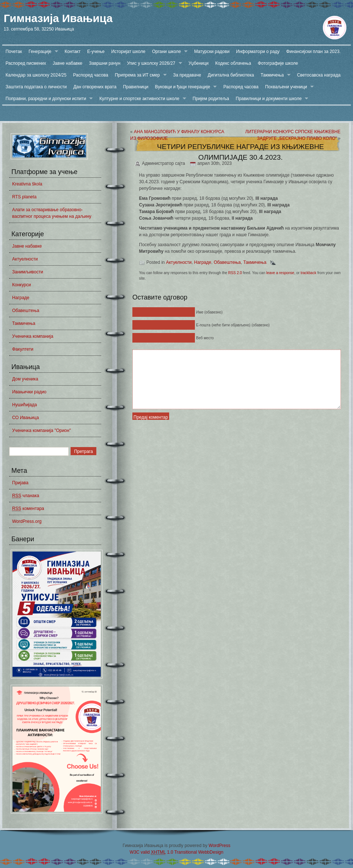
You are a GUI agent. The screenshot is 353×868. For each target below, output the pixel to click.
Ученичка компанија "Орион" (42, 431)
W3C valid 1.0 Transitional (163, 852)
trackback (308, 273)
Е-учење (96, 52)
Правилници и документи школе (270, 99)
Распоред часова (91, 75)
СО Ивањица (26, 418)
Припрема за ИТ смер (139, 75)
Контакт (73, 52)
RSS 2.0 (235, 273)
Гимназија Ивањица (58, 18)
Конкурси (22, 285)
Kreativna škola (27, 184)
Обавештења (26, 311)
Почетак (14, 52)
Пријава (20, 483)
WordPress (219, 846)
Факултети (23, 349)
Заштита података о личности (36, 87)
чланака (26, 496)
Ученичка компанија (33, 336)
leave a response (280, 273)
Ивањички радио (29, 392)
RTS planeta (24, 197)
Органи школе (168, 52)
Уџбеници (199, 63)
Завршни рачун (105, 63)
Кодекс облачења (233, 63)
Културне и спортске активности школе (141, 99)
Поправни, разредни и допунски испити (47, 99)
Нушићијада (24, 405)
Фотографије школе (278, 63)
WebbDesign (211, 852)
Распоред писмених (26, 63)
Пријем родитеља (211, 99)
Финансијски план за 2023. (313, 52)
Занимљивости (28, 272)
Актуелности (25, 259)
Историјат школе (128, 52)
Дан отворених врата (95, 87)
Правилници (136, 87)
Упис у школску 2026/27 (153, 63)
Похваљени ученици (288, 87)
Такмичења (274, 75)
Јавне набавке (67, 63)
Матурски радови (212, 52)
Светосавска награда (319, 75)
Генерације (42, 52)
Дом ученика (25, 379)
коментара (28, 509)
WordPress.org (27, 521)
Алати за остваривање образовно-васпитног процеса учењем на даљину (52, 213)
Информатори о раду (258, 52)
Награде (21, 298)
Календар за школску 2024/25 (36, 75)
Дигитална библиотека (231, 75)
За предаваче (187, 75)
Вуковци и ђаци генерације (184, 87)
